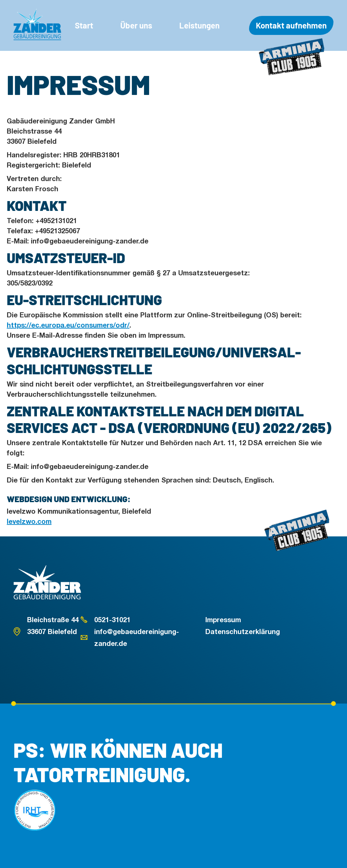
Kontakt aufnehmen (291, 25)
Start (84, 25)
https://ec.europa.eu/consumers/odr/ (68, 325)
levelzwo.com (29, 521)
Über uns (136, 25)
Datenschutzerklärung (243, 631)
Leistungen (199, 25)
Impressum (223, 619)
